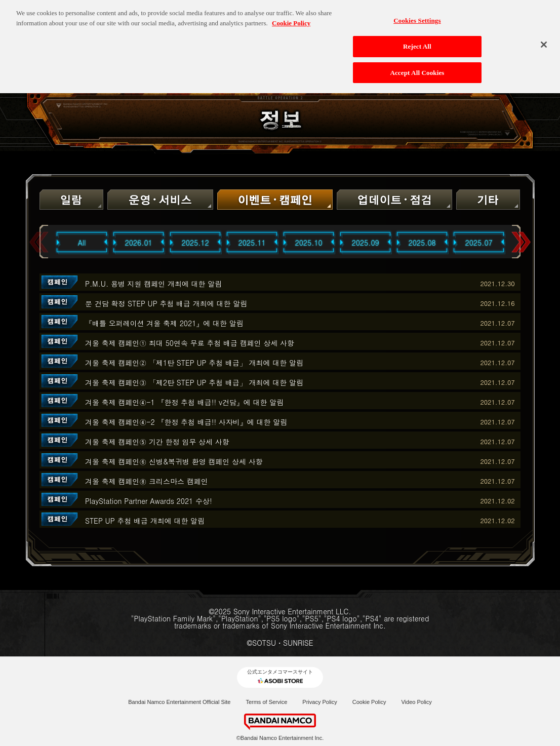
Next (521, 242)
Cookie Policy (369, 702)
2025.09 (366, 243)
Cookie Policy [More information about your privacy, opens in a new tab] (291, 19)
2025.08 (422, 243)
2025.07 (479, 243)
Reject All (417, 42)
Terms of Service (266, 702)
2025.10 (309, 243)
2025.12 (195, 243)
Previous (39, 242)
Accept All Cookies (417, 69)
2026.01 (139, 243)
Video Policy (416, 702)
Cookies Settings (417, 16)
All (82, 243)
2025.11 (252, 243)
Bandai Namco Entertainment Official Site (179, 702)
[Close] (544, 41)
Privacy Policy (319, 702)
